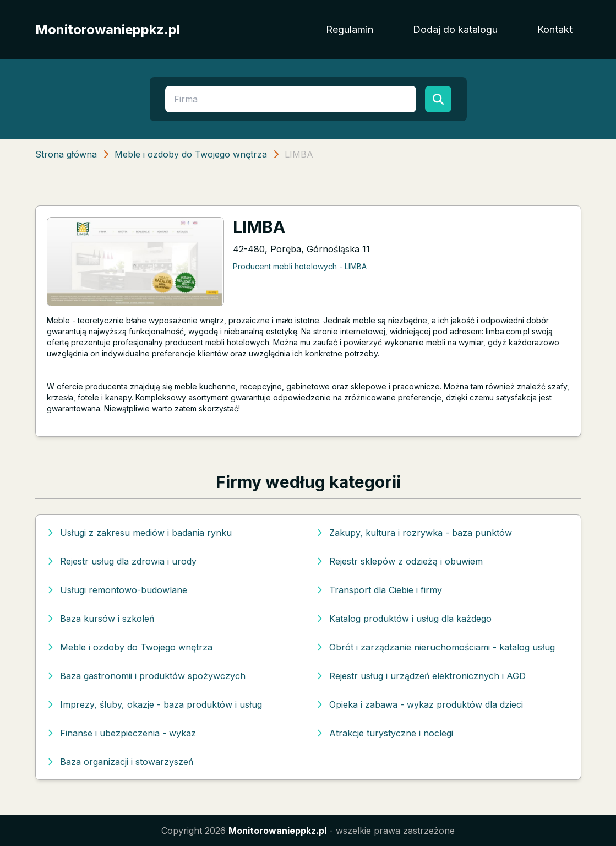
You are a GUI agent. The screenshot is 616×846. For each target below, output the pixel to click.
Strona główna (66, 154)
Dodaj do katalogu (455, 29)
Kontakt (555, 29)
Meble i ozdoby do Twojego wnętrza (191, 154)
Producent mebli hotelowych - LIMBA (300, 266)
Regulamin (350, 29)
